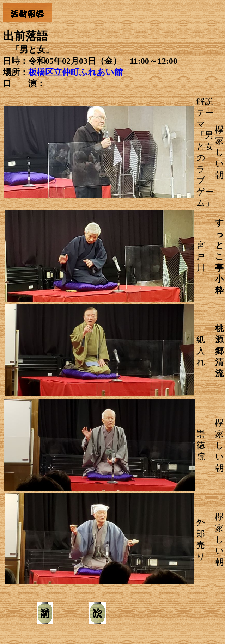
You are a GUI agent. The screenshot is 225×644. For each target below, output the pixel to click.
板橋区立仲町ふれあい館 (75, 72)
